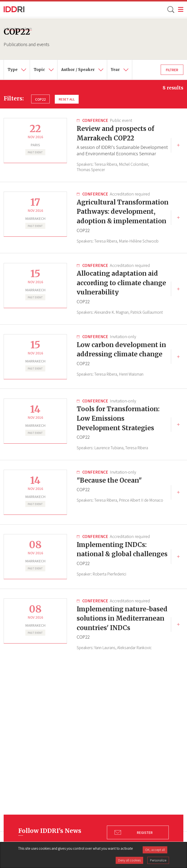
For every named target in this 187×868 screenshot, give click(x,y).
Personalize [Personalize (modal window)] (158, 860)
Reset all (67, 99)
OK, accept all (155, 850)
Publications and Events (19, 28)
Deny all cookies (129, 860)
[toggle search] (170, 9)
